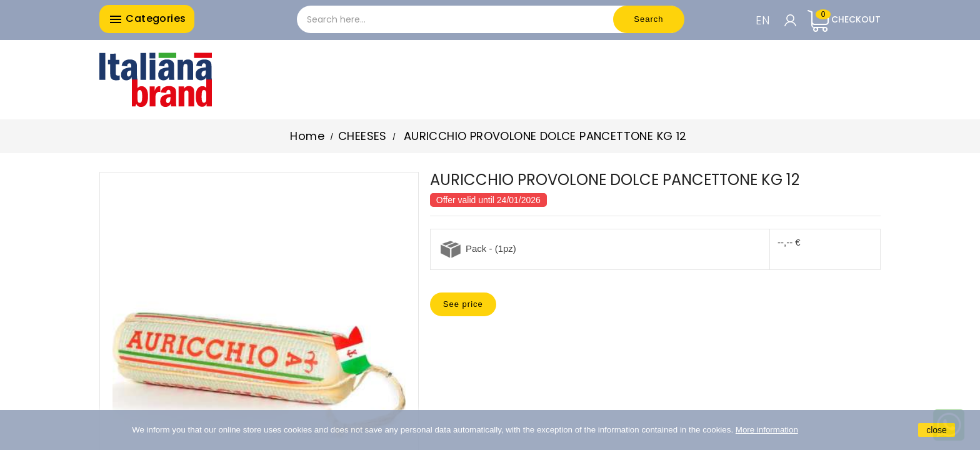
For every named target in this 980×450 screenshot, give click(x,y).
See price (463, 304)
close (937, 430)
